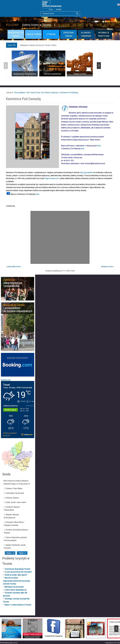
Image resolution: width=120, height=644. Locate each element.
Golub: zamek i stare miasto (16, 502)
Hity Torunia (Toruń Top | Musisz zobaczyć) (42, 93)
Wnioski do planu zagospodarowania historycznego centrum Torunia (17, 581)
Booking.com (6, 380)
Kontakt (59, 9)
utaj (83, 149)
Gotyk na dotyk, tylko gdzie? (16, 575)
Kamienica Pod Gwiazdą (69, 93)
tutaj (99, 146)
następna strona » (107, 266)
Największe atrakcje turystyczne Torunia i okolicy (38, 45)
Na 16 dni (6, 436)
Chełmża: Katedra (12, 498)
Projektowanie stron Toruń (112, 643)
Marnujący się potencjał (14, 587)
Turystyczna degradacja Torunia (17, 569)
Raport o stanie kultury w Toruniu (18, 605)
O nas (51, 9)
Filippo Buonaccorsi (52, 178)
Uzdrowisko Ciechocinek (15, 493)
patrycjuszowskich (86, 172)
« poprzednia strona (13, 266)
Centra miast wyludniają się (16, 590)
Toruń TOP (12, 45)
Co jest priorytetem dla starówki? (18, 572)
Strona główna (19, 93)
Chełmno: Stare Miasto (14, 488)
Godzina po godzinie (10, 433)
